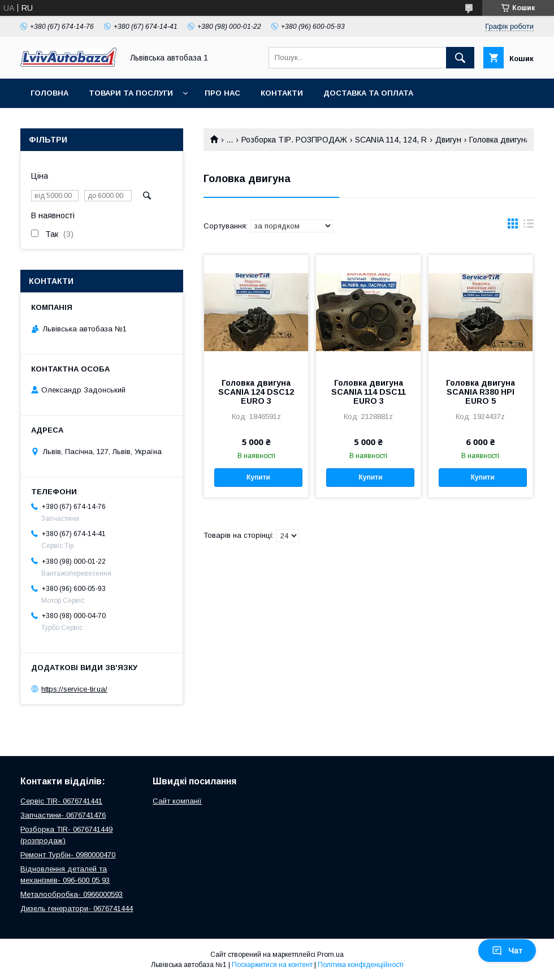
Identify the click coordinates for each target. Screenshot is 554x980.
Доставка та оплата (368, 93)
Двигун (448, 140)
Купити (258, 477)
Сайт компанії (177, 801)
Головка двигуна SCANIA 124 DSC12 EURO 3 (256, 392)
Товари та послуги (131, 93)
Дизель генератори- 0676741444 (77, 908)
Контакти (282, 93)
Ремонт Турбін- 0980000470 (68, 855)
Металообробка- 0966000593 (72, 894)
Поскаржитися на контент (272, 965)
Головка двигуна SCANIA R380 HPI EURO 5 (481, 392)
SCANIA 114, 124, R (391, 140)
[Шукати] (460, 58)
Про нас (222, 93)
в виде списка (529, 226)
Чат (507, 951)
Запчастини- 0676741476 (63, 815)
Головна (49, 93)
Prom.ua (330, 955)
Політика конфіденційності (361, 965)
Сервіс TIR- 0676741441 (61, 801)
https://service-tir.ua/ (74, 689)
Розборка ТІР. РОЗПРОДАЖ (294, 140)
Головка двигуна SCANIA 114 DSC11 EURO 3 (369, 392)
